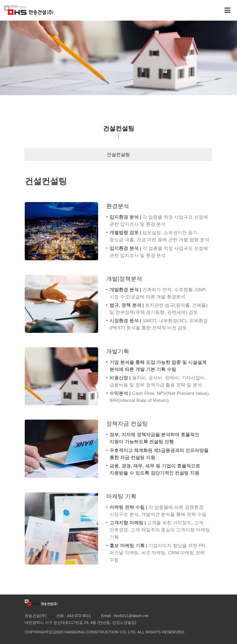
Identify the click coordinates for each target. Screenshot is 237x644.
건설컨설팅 (118, 155)
